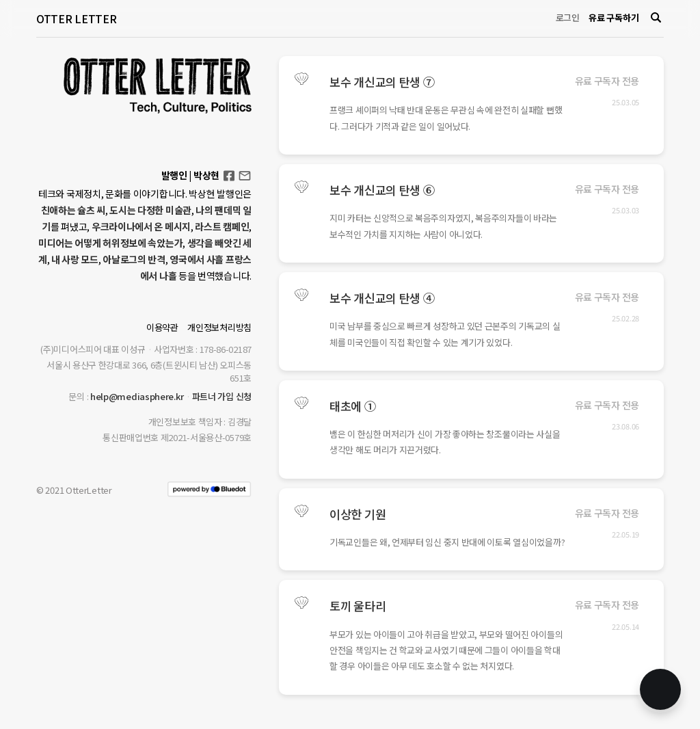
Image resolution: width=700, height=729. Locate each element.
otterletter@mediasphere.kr (245, 175)
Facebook (229, 172)
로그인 (568, 17)
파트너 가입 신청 (222, 396)
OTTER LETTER (76, 18)
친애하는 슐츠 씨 (73, 210)
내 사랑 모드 (75, 259)
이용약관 (162, 327)
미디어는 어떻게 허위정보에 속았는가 (110, 243)
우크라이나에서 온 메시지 (141, 226)
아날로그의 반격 (134, 259)
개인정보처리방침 (219, 327)
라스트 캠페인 (222, 226)
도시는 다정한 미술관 (150, 210)
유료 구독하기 (614, 17)
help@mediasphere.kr (137, 396)
